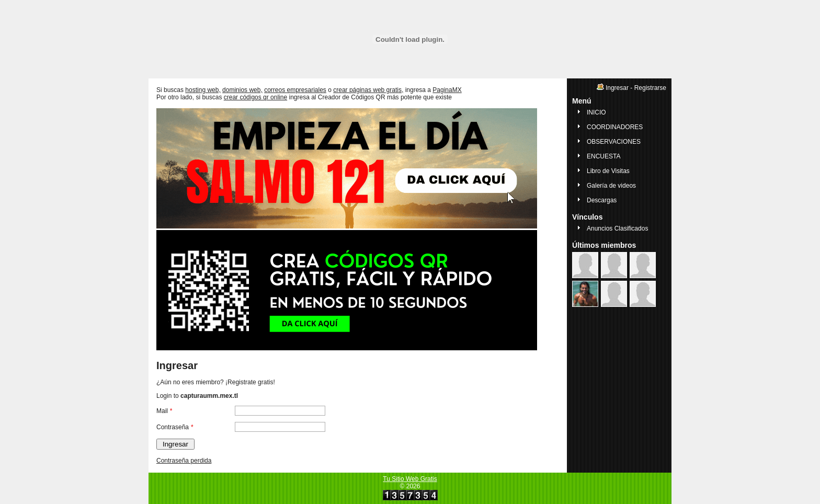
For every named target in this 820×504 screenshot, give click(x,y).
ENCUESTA (603, 156)
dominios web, (242, 90)
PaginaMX (447, 90)
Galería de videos (611, 186)
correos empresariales (295, 90)
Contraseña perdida (184, 461)
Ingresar (617, 88)
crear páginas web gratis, (368, 90)
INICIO (596, 112)
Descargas (602, 200)
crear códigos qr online (255, 97)
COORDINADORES (615, 127)
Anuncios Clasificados (617, 228)
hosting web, (203, 90)
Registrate (242, 382)
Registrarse (650, 88)
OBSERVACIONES (614, 142)
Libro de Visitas (608, 171)
